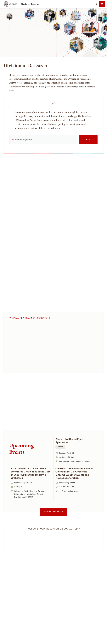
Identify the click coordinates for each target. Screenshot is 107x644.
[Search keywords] (44, 140)
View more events (53, 512)
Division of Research (30, 4)
